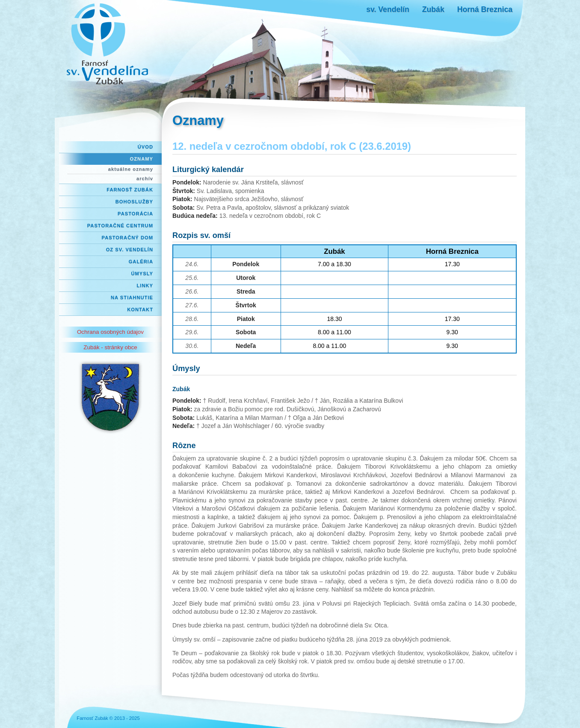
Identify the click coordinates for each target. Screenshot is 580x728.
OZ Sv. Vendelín (130, 250)
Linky (145, 285)
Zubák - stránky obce (110, 347)
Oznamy (142, 159)
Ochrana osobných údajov (110, 332)
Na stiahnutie (132, 297)
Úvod (145, 147)
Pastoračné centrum (120, 226)
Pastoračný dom (128, 238)
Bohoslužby (134, 202)
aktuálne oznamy (131, 169)
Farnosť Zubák (130, 190)
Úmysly (142, 273)
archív (145, 178)
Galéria (141, 261)
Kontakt (140, 309)
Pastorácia (135, 214)
